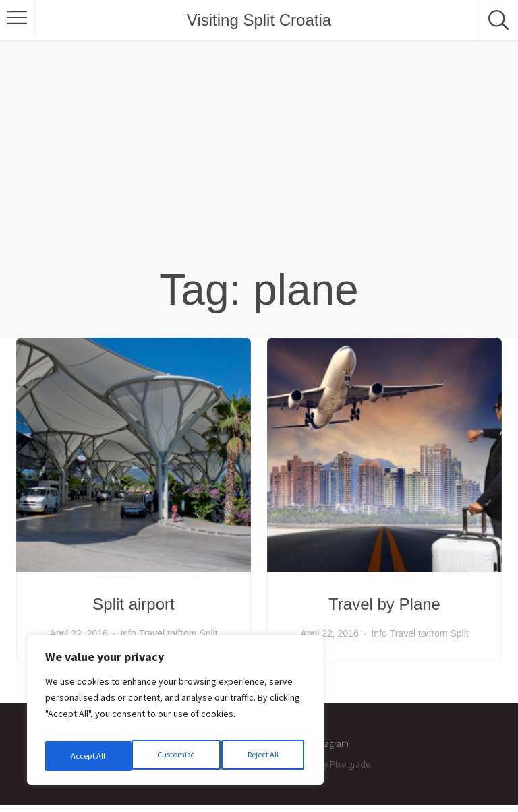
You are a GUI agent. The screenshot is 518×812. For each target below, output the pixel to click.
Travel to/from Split (178, 633)
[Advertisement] (259, 162)
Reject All (177, 756)
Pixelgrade (350, 764)
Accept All (264, 756)
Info (128, 633)
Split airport (133, 604)
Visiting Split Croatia (259, 20)
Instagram (330, 743)
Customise (88, 756)
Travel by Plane (384, 604)
